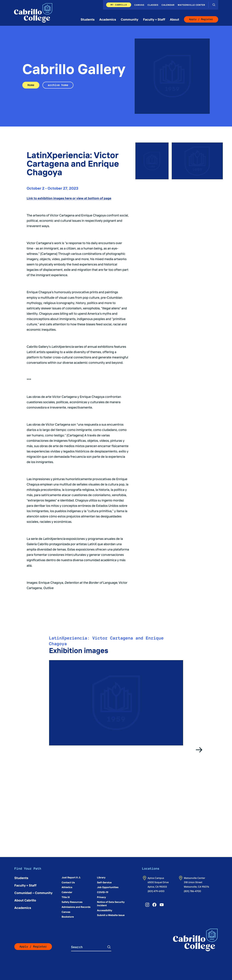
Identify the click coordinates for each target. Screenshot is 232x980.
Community (130, 19)
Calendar (168, 5)
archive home (58, 85)
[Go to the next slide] (199, 750)
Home (31, 85)
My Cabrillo (119, 5)
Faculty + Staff (154, 19)
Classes (153, 5)
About (175, 19)
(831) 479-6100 (156, 891)
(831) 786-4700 (192, 891)
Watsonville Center (192, 5)
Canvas (139, 5)
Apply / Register (201, 19)
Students (88, 19)
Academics (108, 19)
